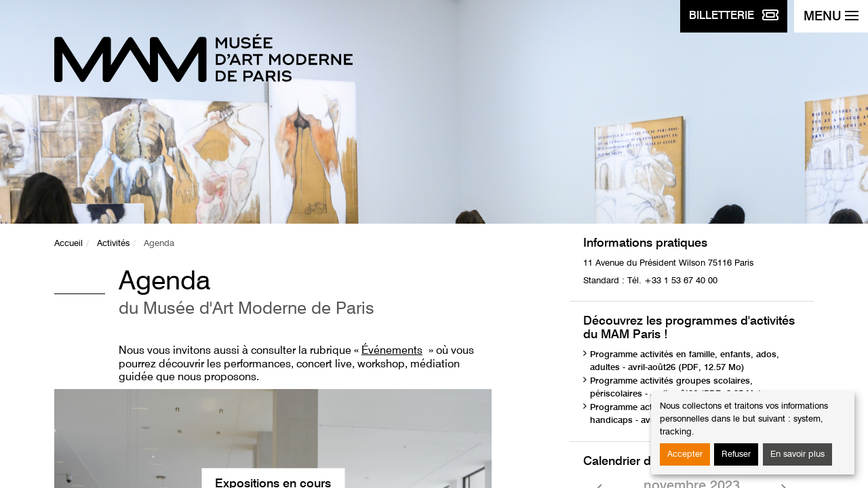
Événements (392, 351)
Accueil (68, 244)
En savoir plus (797, 454)
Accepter (685, 454)
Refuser (736, 454)
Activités (113, 244)
